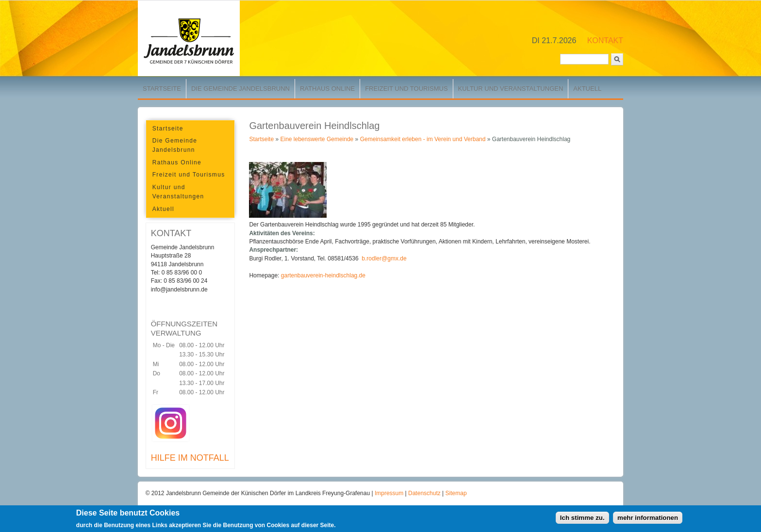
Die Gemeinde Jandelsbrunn (240, 89)
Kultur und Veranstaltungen (511, 89)
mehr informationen (648, 519)
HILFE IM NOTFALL (190, 458)
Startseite (162, 89)
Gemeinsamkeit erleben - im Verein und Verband (423, 139)
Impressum (390, 493)
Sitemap (456, 493)
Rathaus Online (327, 89)
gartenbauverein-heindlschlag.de (323, 275)
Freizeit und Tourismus (406, 89)
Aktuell (587, 89)
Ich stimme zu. (582, 519)
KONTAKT (605, 40)
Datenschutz (425, 493)
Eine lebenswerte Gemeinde (317, 139)
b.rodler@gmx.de (384, 258)
